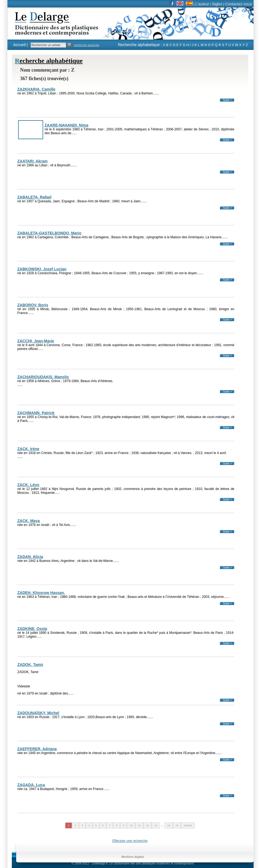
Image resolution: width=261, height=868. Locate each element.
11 (139, 825)
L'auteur (202, 4)
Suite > (227, 100)
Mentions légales (133, 857)
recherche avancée (87, 45)
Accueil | (20, 45)
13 (156, 825)
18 (169, 825)
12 (148, 825)
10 (131, 825)
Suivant (188, 825)
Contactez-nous (238, 4)
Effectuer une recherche (130, 841)
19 (177, 825)
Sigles (217, 4)
